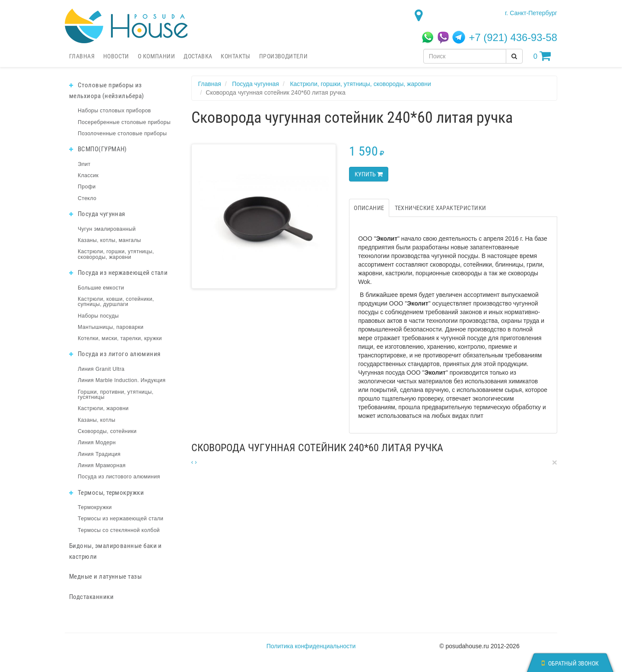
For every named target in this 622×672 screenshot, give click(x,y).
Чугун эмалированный (107, 229)
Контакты (235, 56)
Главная (82, 56)
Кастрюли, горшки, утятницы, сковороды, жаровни (116, 254)
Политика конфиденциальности (311, 646)
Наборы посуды (98, 316)
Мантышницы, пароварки (111, 327)
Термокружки (95, 507)
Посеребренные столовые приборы (124, 122)
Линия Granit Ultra (101, 369)
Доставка (198, 56)
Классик (88, 175)
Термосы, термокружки (106, 493)
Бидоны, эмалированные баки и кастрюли (116, 551)
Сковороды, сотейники (107, 431)
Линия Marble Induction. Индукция (122, 380)
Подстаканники (91, 597)
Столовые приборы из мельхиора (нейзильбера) (107, 91)
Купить (369, 174)
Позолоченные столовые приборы (122, 134)
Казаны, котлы (97, 420)
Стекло (87, 198)
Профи (87, 187)
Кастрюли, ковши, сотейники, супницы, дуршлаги (116, 302)
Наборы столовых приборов (114, 111)
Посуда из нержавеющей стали (118, 273)
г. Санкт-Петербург (531, 13)
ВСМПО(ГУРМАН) (98, 149)
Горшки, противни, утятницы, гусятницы (116, 395)
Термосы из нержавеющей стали (121, 519)
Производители (283, 56)
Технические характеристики (441, 208)
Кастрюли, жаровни (103, 408)
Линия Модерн (97, 443)
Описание (369, 208)
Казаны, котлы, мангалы (109, 240)
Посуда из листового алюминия (119, 477)
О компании (156, 56)
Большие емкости (101, 288)
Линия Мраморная (102, 465)
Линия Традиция (99, 454)
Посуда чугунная (97, 214)
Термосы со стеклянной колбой (119, 530)
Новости (116, 56)
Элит (84, 164)
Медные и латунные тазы (105, 576)
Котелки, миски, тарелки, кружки (120, 338)
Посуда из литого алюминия (115, 354)
